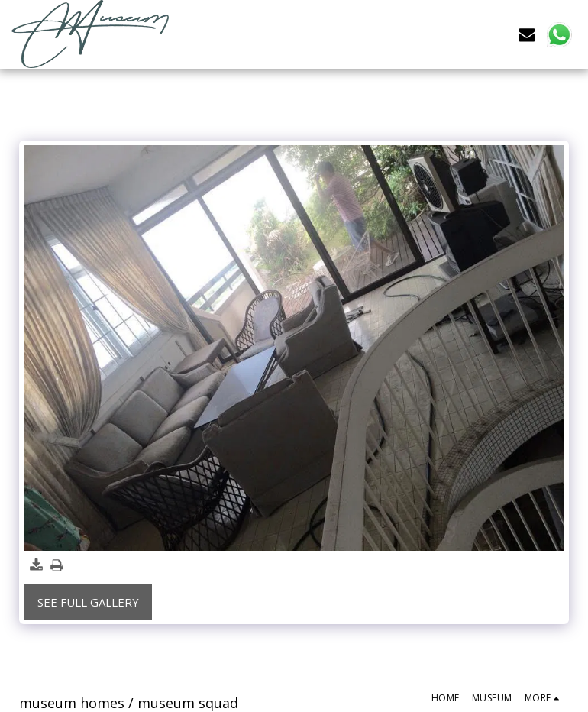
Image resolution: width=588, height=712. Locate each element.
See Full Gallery (88, 602)
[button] (527, 34)
